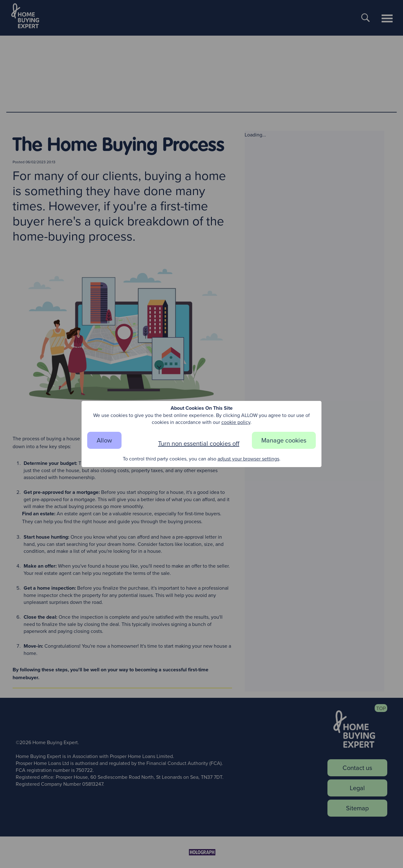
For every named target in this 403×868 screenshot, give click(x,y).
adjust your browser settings (248, 459)
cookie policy (236, 422)
